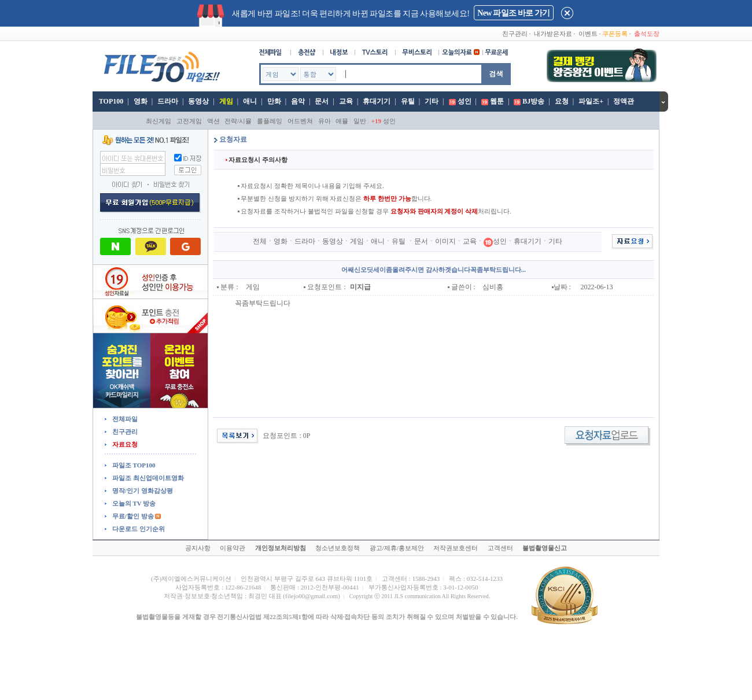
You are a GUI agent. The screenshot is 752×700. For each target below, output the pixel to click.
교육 (346, 101)
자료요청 (124, 444)
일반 (360, 121)
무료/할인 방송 (132, 516)
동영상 (198, 101)
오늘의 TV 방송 (133, 503)
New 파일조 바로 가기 (513, 13)
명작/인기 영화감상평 (142, 491)
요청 (562, 101)
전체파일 (124, 419)
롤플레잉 (270, 121)
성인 (465, 101)
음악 (298, 101)
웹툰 (497, 101)
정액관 (624, 101)
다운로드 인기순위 (138, 529)
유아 (325, 121)
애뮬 (342, 121)
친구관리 (515, 34)
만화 (274, 101)
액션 (213, 121)
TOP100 (110, 101)
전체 (260, 241)
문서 (322, 101)
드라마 (168, 101)
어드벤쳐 (300, 121)
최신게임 (158, 121)
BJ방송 (533, 101)
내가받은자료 (553, 34)
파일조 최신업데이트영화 (147, 478)
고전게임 (189, 121)
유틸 (408, 101)
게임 (226, 101)
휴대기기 (377, 101)
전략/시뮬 (238, 121)
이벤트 (588, 34)
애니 (250, 101)
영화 (141, 101)
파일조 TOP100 (133, 465)
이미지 (445, 241)
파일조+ (591, 101)
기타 (432, 101)
